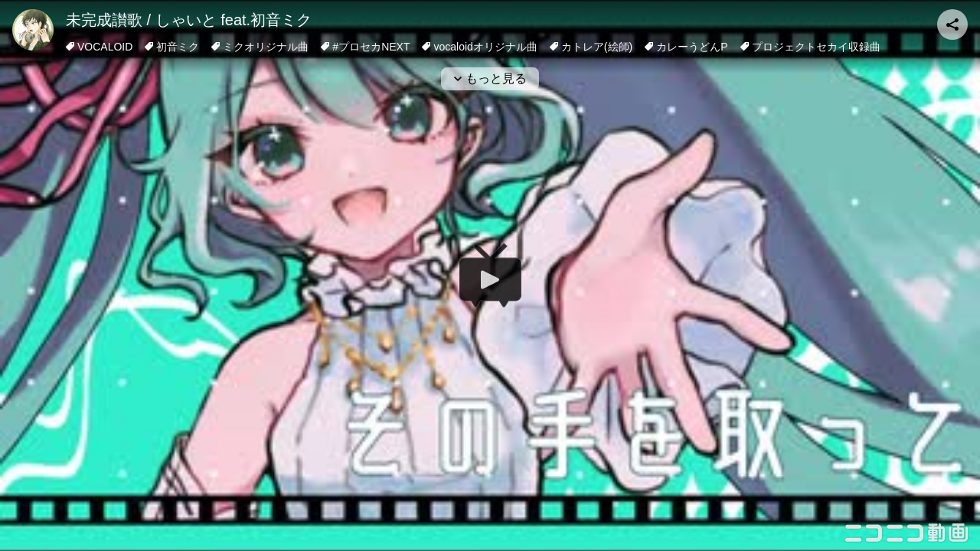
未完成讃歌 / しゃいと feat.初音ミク (189, 20)
